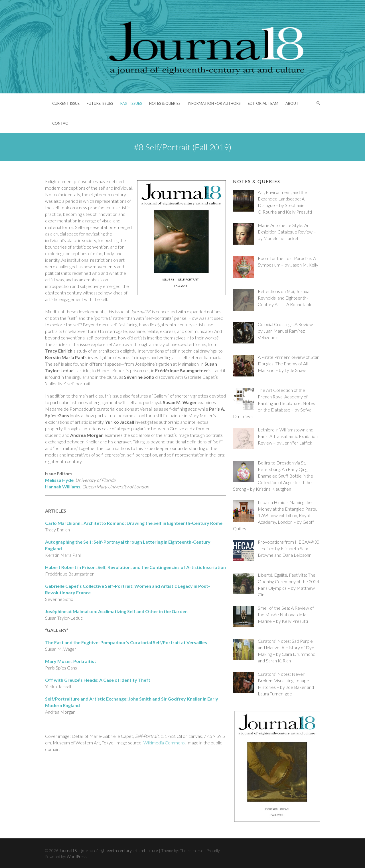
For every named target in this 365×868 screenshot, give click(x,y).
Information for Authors (214, 103)
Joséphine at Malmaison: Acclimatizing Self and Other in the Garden (116, 611)
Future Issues (100, 103)
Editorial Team (263, 103)
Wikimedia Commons (164, 743)
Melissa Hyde (59, 480)
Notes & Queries (165, 103)
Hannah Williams (63, 487)
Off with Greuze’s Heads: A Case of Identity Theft (98, 680)
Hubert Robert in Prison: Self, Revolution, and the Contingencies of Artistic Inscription (135, 567)
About (292, 103)
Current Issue (66, 103)
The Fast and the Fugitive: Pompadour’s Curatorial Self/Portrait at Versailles (126, 642)
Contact (61, 123)
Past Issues (131, 103)
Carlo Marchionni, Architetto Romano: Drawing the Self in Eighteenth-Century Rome (134, 523)
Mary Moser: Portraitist (71, 661)
